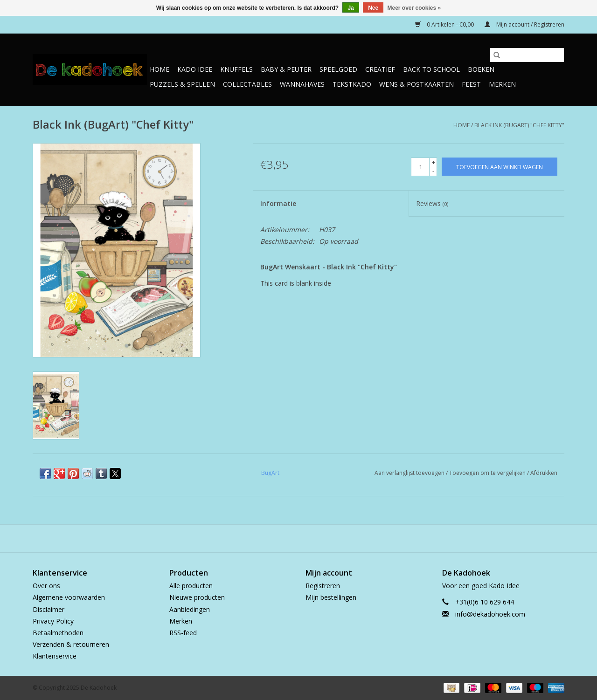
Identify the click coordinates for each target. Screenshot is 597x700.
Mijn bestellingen (331, 597)
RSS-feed (183, 633)
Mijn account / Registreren (524, 24)
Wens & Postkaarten (417, 84)
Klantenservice (55, 656)
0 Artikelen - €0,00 (445, 24)
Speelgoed (338, 69)
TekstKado (352, 84)
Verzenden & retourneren (71, 644)
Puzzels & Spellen (182, 84)
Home (160, 69)
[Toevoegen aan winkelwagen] (500, 167)
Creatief (380, 69)
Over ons (46, 586)
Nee (373, 8)
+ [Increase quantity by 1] (434, 162)
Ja (351, 8)
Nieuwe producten (197, 597)
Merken (502, 84)
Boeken (481, 69)
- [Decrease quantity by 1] (433, 171)
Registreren (323, 586)
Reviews (432, 203)
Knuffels (236, 69)
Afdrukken (544, 473)
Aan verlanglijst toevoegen (410, 473)
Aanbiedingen (190, 609)
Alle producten (191, 586)
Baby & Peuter (286, 69)
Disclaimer (49, 609)
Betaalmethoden (58, 633)
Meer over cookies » (414, 8)
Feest (471, 84)
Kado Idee (195, 69)
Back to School (431, 69)
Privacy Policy (53, 621)
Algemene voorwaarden (69, 597)
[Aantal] (420, 167)
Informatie (278, 203)
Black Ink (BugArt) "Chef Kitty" (519, 125)
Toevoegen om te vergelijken (488, 473)
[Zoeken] (527, 55)
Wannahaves (302, 84)
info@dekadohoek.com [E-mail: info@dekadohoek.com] (490, 614)
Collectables (247, 84)
